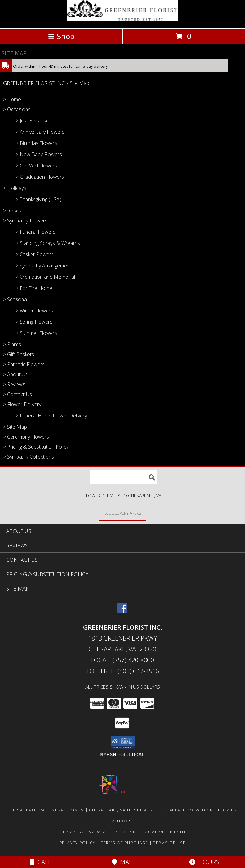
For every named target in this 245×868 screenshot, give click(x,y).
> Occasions (17, 109)
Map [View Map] (122, 862)
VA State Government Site (155, 832)
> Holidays (15, 188)
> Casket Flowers (35, 254)
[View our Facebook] (122, 611)
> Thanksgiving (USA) (38, 199)
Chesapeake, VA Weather (88, 832)
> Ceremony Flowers (26, 437)
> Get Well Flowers (36, 166)
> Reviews (14, 384)
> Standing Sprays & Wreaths (48, 243)
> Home (12, 99)
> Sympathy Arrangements (45, 266)
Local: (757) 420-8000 (122, 660)
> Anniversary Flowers (40, 132)
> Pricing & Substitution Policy (36, 447)
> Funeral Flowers (36, 232)
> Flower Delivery (22, 404)
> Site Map (15, 427)
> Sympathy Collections (29, 457)
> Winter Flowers (34, 311)
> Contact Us (17, 394)
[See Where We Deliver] (122, 513)
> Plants (12, 344)
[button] (123, 743)
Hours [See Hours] (204, 862)
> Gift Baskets (19, 354)
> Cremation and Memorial (45, 277)
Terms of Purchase (124, 843)
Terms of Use (169, 843)
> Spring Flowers (34, 322)
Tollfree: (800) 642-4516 (123, 671)
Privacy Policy (77, 843)
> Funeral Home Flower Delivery (51, 416)
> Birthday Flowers (36, 143)
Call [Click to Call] (41, 862)
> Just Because (32, 121)
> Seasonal (15, 299)
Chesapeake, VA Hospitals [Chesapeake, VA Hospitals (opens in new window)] (121, 810)
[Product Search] (124, 477)
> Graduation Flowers (40, 177)
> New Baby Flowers (39, 154)
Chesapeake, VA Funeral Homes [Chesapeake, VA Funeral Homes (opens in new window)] (46, 810)
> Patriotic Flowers (24, 364)
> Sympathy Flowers (25, 221)
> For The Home (34, 288)
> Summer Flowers (36, 333)
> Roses (12, 211)
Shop (61, 36)
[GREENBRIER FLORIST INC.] (123, 19)
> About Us (15, 374)
